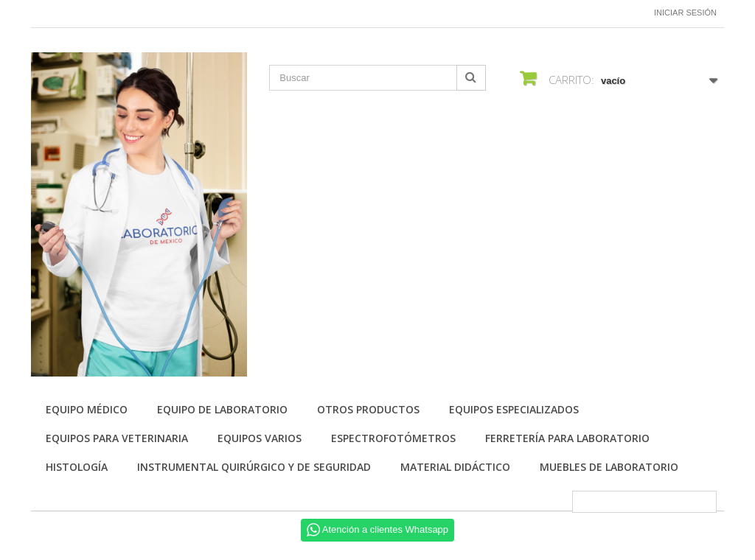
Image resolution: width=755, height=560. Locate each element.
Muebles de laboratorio (609, 467)
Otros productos (368, 409)
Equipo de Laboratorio (222, 409)
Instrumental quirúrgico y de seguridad (254, 467)
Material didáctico (455, 467)
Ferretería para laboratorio (567, 438)
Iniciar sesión (685, 13)
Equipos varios (260, 438)
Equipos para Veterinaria (117, 438)
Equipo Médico (87, 409)
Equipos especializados (514, 409)
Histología (77, 467)
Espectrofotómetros (393, 438)
